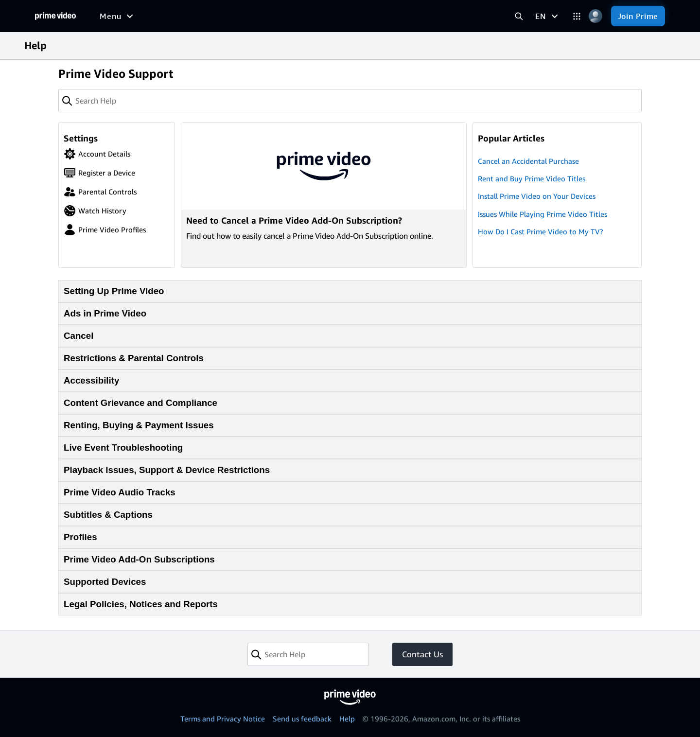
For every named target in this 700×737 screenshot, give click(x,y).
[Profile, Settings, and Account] (596, 16)
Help (347, 719)
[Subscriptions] (370, 16)
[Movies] (143, 16)
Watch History (95, 211)
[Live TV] (309, 16)
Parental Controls (100, 192)
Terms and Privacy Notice (223, 719)
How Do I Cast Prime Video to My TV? (540, 231)
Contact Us (422, 654)
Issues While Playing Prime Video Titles (542, 214)
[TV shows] (189, 16)
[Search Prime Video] (519, 16)
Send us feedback (302, 719)
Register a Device (99, 173)
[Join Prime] (638, 16)
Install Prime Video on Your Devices (537, 196)
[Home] (55, 16)
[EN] (548, 16)
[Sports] (233, 16)
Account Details (97, 154)
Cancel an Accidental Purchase (528, 161)
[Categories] (577, 16)
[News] (271, 16)
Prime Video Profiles (105, 230)
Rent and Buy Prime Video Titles (532, 178)
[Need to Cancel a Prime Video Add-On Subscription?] (324, 195)
